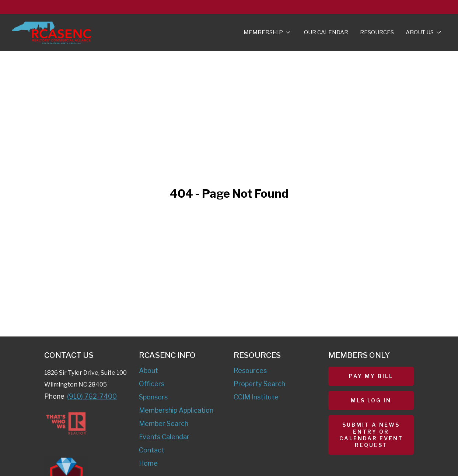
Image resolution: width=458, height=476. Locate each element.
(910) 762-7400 (92, 396)
